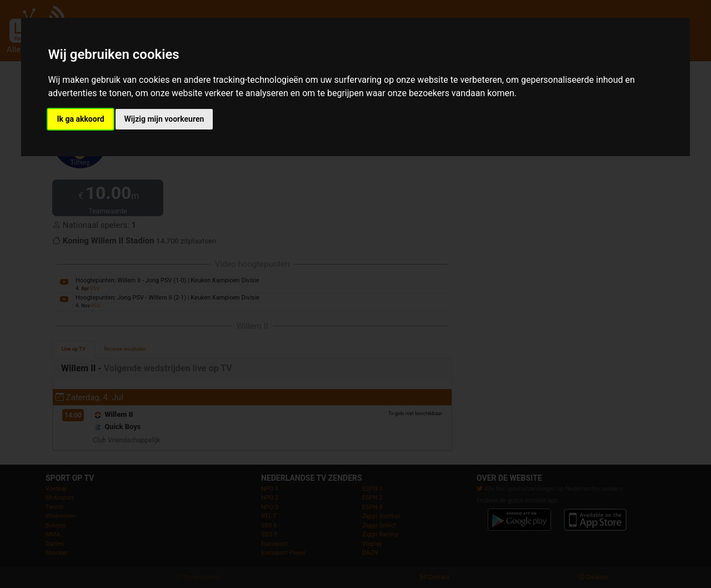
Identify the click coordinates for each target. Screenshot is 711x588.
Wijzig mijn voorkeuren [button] (164, 119)
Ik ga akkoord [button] (80, 119)
